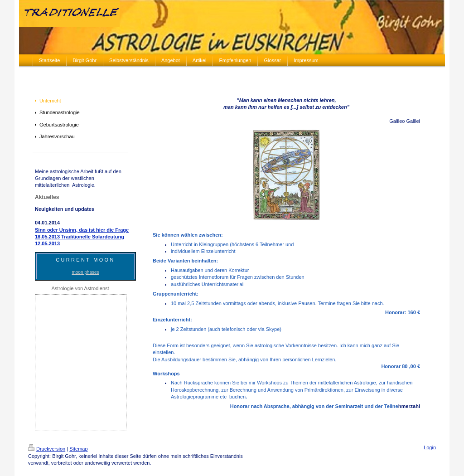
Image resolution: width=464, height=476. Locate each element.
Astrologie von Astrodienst (80, 288)
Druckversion (47, 449)
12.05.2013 (47, 243)
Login (430, 447)
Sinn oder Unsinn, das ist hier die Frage (82, 230)
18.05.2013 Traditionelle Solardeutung (80, 237)
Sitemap (78, 449)
